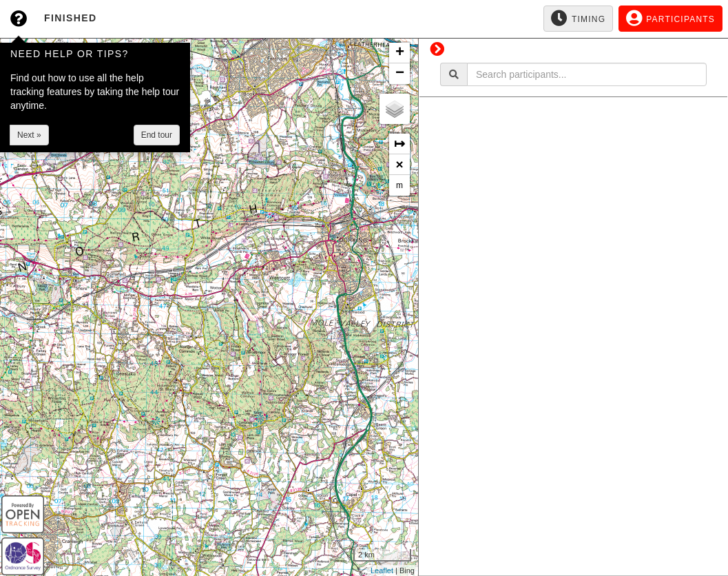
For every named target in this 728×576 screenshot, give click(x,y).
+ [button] (400, 53)
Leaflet (382, 570)
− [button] (400, 74)
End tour (157, 135)
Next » (29, 135)
